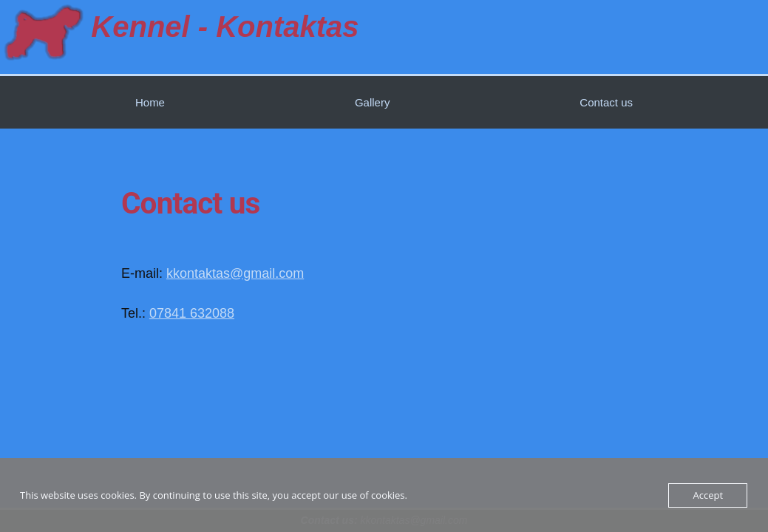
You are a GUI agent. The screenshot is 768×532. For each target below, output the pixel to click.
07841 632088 (192, 313)
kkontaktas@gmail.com (235, 273)
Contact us (606, 102)
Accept (708, 495)
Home (150, 102)
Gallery (373, 102)
